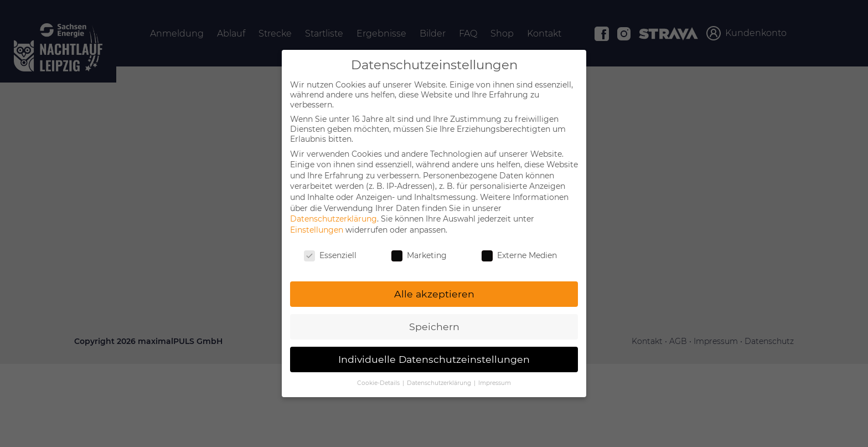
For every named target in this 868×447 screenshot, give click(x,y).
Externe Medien (519, 255)
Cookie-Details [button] (379, 383)
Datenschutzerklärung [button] (440, 383)
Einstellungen (317, 230)
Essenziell (330, 255)
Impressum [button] (495, 383)
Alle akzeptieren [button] (434, 294)
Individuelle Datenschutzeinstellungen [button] (434, 359)
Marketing (419, 255)
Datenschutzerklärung (334, 219)
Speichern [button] (434, 327)
